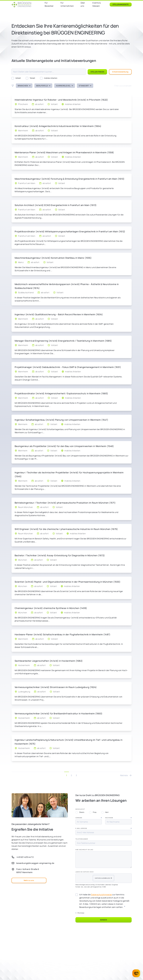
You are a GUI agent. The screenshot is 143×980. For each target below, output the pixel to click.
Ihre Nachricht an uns (84, 850)
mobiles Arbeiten (49, 78)
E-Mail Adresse (104, 828)
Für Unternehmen (67, 4)
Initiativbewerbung (120, 72)
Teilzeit (31, 78)
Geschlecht (80, 809)
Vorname (89, 818)
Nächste (126, 775)
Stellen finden (97, 72)
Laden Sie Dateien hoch (85, 872)
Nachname (118, 818)
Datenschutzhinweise (101, 895)
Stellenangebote (121, 4)
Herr (105, 812)
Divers (80, 812)
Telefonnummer (82, 839)
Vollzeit (16, 78)
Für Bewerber (49, 4)
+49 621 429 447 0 (25, 857)
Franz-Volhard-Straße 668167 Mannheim (28, 871)
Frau (93, 812)
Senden (103, 920)
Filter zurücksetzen (123, 86)
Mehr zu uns (29, 880)
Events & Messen (97, 4)
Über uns (83, 4)
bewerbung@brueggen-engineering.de (35, 863)
